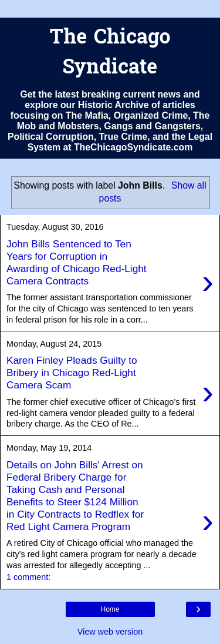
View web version (110, 632)
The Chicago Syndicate (110, 53)
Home (110, 609)
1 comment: (28, 577)
